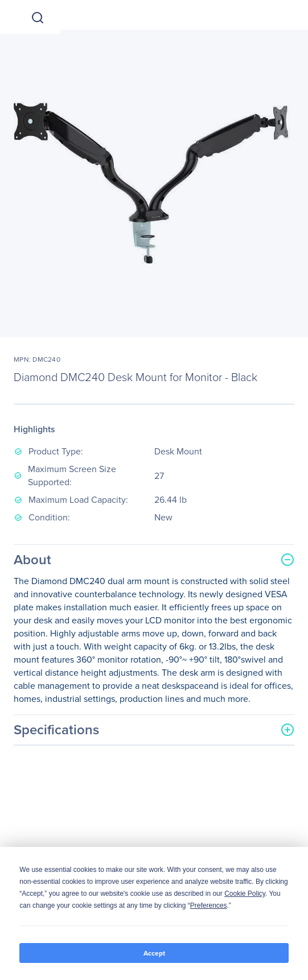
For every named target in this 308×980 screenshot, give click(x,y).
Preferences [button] (209, 905)
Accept (154, 953)
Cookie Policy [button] (245, 894)
